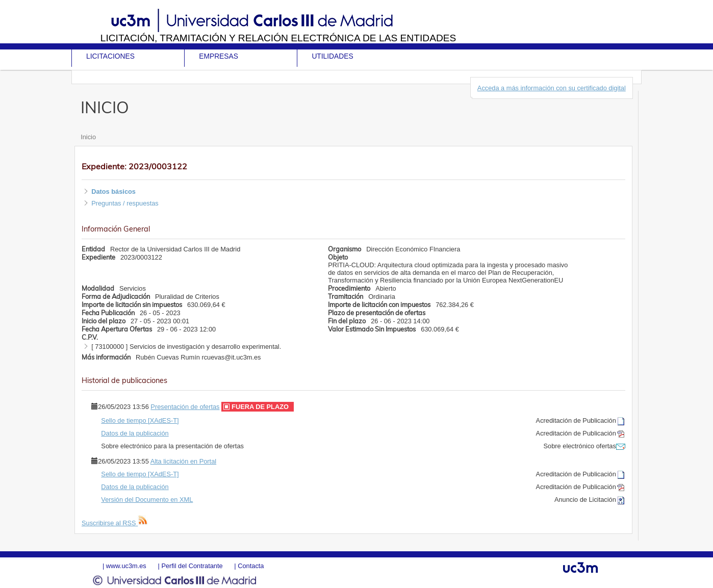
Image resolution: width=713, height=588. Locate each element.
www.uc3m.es (126, 566)
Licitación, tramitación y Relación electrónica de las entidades (278, 38)
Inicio (88, 137)
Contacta (251, 566)
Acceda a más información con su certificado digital (552, 88)
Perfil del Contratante (192, 566)
